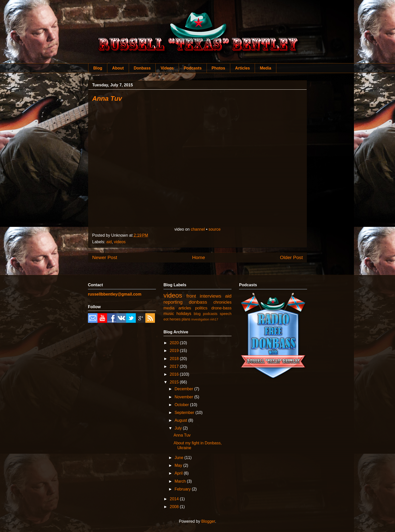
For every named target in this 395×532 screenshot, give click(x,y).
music (169, 314)
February (183, 489)
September (185, 413)
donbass (198, 302)
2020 (175, 343)
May (179, 465)
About (118, 68)
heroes (175, 319)
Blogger (208, 521)
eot (166, 319)
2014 (175, 499)
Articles (242, 68)
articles (185, 308)
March (181, 481)
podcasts (210, 314)
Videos (167, 68)
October (182, 405)
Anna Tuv (107, 98)
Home (199, 257)
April (179, 473)
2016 (175, 374)
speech (226, 314)
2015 (175, 382)
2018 (175, 359)
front (191, 296)
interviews (210, 296)
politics (201, 308)
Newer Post (105, 257)
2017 (175, 366)
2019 (175, 351)
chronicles (222, 302)
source (215, 229)
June (179, 458)
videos (120, 242)
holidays (184, 314)
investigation (200, 319)
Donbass (142, 68)
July (179, 428)
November (184, 397)
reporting (173, 302)
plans (186, 319)
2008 (175, 507)
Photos (218, 68)
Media (265, 68)
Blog (98, 68)
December (184, 389)
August (181, 420)
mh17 (214, 319)
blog (197, 314)
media (169, 308)
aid (109, 242)
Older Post (291, 257)
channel (198, 229)
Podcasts (193, 68)
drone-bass (221, 308)
